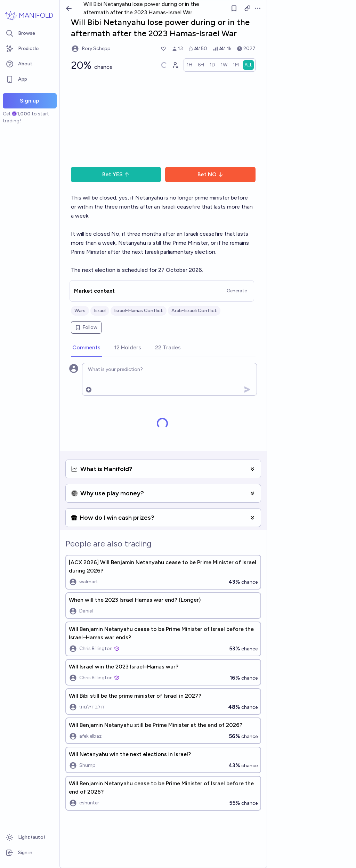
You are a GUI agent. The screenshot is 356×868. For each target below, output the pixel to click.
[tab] (86, 348)
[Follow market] (234, 8)
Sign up (30, 101)
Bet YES (116, 174)
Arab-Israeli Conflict (194, 311)
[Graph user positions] (175, 65)
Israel (100, 311)
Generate (237, 291)
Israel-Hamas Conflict (139, 311)
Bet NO (211, 174)
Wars (80, 311)
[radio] (189, 65)
